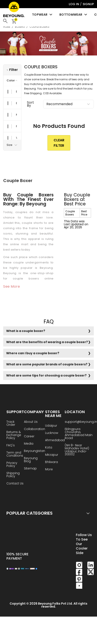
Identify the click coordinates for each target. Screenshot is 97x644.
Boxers (20, 27)
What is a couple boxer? (26, 331)
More (49, 470)
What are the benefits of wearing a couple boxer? (47, 342)
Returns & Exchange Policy (14, 435)
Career (29, 437)
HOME (7, 27)
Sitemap (30, 469)
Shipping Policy (13, 475)
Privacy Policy (12, 465)
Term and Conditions (15, 454)
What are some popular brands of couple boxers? (47, 364)
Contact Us (15, 484)
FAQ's (11, 446)
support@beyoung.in (81, 422)
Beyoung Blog (31, 460)
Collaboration (35, 429)
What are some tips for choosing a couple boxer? (46, 375)
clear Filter (59, 143)
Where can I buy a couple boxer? (33, 353)
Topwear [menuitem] (43, 15)
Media (29, 444)
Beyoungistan (35, 451)
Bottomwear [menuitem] (74, 15)
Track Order (11, 424)
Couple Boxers (39, 27)
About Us (31, 422)
